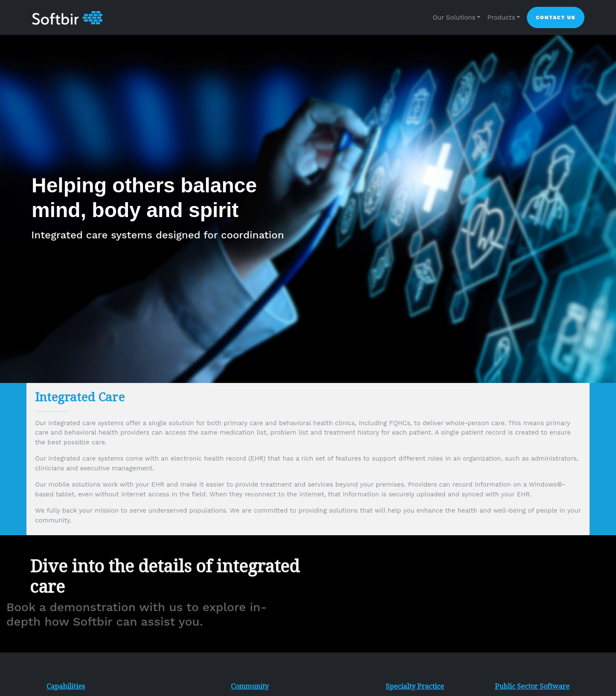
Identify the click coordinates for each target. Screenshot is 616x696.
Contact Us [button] (556, 17)
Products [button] (501, 17)
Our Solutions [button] (454, 17)
